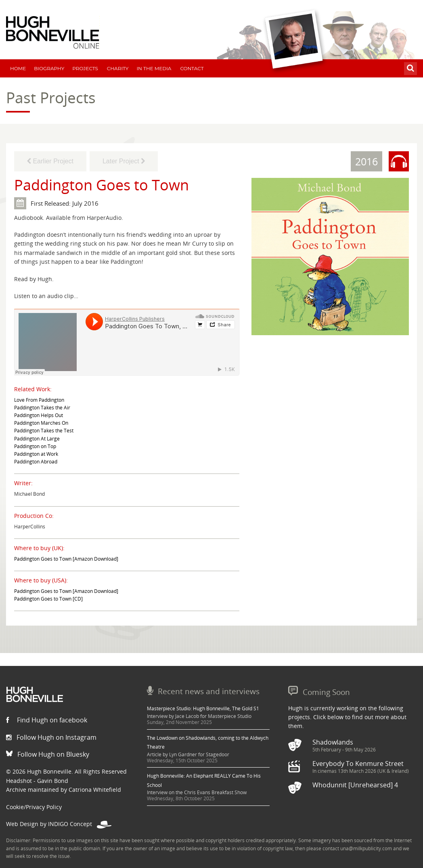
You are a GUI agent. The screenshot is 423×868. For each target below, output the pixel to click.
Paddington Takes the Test (44, 431)
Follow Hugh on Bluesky (48, 754)
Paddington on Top (35, 446)
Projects (85, 68)
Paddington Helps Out (39, 415)
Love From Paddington (39, 400)
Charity (118, 68)
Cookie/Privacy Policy (34, 807)
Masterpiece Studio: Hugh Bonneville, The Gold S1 (203, 708)
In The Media (154, 68)
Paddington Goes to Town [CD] (48, 599)
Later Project (124, 161)
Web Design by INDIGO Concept (59, 824)
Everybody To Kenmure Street (358, 764)
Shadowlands (333, 742)
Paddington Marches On (41, 423)
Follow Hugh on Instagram (51, 737)
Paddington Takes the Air (42, 408)
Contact (192, 68)
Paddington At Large (37, 439)
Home (18, 68)
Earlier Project (50, 161)
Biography (49, 68)
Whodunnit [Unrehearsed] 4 (355, 785)
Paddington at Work (36, 454)
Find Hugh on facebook (47, 720)
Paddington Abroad (36, 462)
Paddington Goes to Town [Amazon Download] (66, 559)
